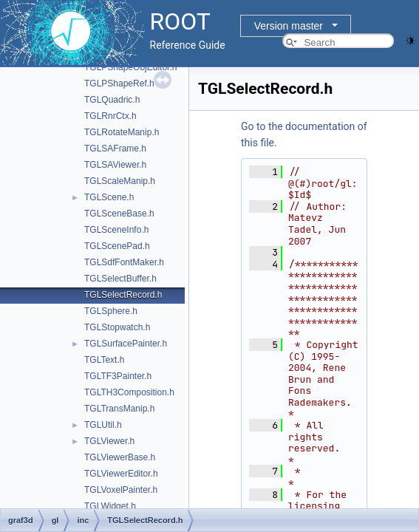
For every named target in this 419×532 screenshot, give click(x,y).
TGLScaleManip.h (120, 181)
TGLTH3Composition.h (129, 392)
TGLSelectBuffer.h (120, 279)
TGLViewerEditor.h (121, 474)
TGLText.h (104, 360)
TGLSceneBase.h (119, 214)
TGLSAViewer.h (115, 165)
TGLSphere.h (111, 311)
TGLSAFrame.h (115, 149)
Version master (289, 26)
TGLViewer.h (109, 441)
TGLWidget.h (110, 506)
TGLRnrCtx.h (110, 116)
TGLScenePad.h (117, 246)
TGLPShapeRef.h (119, 83)
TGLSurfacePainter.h (126, 344)
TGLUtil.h (103, 425)
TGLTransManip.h (119, 409)
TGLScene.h (109, 197)
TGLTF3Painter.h (118, 376)
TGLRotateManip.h (122, 132)
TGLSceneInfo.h (116, 230)
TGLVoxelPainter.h (121, 490)
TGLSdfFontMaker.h (124, 262)
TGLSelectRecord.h (123, 295)
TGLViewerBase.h (120, 457)
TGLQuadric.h (112, 100)
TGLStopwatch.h (117, 327)
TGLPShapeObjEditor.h (130, 67)
